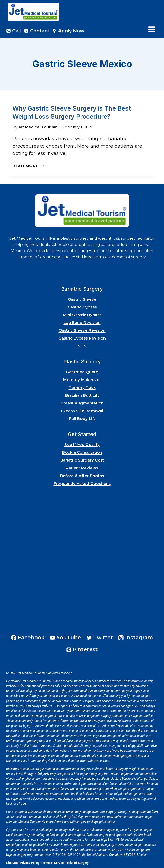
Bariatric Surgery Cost (82, 460)
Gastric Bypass (82, 307)
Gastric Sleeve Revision (82, 330)
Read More (28, 166)
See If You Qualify (82, 445)
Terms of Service (53, 863)
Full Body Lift (82, 419)
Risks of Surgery (77, 863)
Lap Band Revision (82, 323)
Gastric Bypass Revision (82, 338)
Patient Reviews (82, 468)
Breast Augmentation (82, 403)
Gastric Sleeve (82, 299)
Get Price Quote (82, 372)
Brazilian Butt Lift (82, 395)
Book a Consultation (82, 452)
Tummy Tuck (82, 387)
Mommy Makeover (82, 380)
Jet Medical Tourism (38, 127)
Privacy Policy (30, 863)
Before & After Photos (82, 476)
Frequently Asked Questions (82, 483)
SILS (82, 346)
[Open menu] (152, 29)
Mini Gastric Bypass (82, 315)
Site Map (12, 863)
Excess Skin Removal (82, 411)
